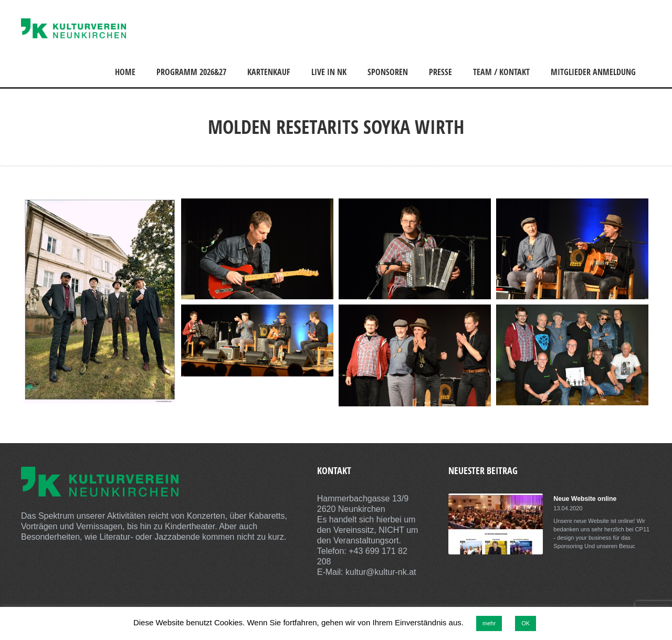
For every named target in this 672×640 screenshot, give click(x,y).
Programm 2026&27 (191, 72)
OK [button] (526, 623)
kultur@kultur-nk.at (381, 572)
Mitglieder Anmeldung (593, 72)
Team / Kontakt (501, 72)
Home (125, 72)
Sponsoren (388, 72)
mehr (489, 623)
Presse (440, 72)
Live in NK (329, 72)
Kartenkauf (269, 72)
